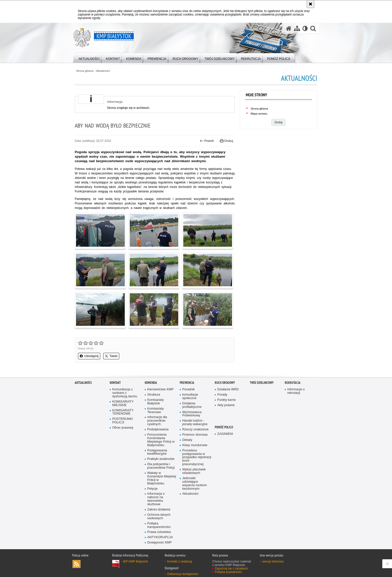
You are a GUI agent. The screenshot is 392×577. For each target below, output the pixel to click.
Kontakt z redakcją (180, 561)
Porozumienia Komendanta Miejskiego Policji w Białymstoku (161, 440)
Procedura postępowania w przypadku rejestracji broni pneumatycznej (197, 458)
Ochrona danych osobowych (159, 517)
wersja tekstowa (273, 561)
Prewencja (187, 383)
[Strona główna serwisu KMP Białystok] (289, 28)
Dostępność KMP (159, 543)
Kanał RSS (76, 564)
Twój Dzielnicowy (262, 383)
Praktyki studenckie (161, 459)
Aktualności (103, 71)
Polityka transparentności (159, 525)
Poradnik (188, 389)
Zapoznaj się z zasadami (231, 568)
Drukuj (226, 141)
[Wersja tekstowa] (305, 28)
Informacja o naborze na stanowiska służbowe (156, 499)
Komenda (151, 383)
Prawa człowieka (159, 532)
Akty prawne (226, 405)
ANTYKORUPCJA (160, 537)
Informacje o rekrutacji (296, 391)
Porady (222, 395)
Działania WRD (228, 389)
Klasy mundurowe (195, 445)
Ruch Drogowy (225, 383)
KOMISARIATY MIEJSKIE (123, 403)
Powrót (207, 141)
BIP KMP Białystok (135, 561)
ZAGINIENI (225, 434)
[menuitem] (89, 58)
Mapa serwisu (259, 114)
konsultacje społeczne (190, 396)
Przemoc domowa (195, 435)
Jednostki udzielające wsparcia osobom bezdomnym (194, 484)
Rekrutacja (293, 383)
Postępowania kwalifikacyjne (157, 452)
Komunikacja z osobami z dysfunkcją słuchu (125, 393)
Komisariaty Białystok (155, 402)
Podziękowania (158, 429)
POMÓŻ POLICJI (224, 427)
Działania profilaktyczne (192, 405)
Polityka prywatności (228, 572)
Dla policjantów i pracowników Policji (161, 466)
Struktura (154, 395)
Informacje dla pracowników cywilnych (157, 421)
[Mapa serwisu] (297, 28)
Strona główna (85, 71)
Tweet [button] (111, 356)
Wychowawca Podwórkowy (192, 414)
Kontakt (115, 383)
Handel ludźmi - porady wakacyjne (195, 422)
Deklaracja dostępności (183, 574)
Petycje (152, 489)
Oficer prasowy (123, 428)
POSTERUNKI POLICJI (122, 421)
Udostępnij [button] (89, 356)
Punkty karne (226, 400)
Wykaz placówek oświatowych (194, 471)
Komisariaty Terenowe (155, 410)
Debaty (187, 440)
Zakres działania (159, 510)
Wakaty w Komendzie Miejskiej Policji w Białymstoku (162, 478)
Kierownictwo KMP (160, 389)
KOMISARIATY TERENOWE (123, 412)
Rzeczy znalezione (195, 429)
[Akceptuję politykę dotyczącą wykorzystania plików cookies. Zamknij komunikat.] (310, 4)
